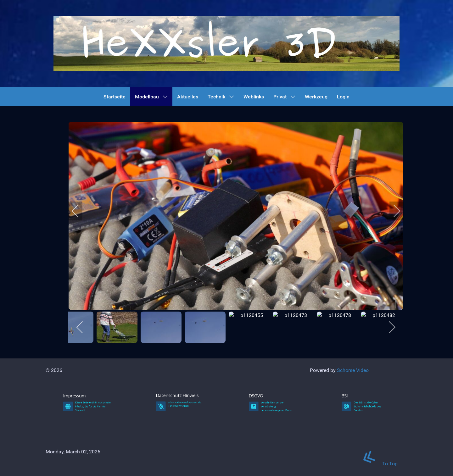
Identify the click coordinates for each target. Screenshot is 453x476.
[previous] (79, 211)
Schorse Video (353, 370)
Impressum (84, 448)
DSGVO (269, 448)
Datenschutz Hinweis (179, 447)
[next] (393, 211)
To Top (376, 464)
